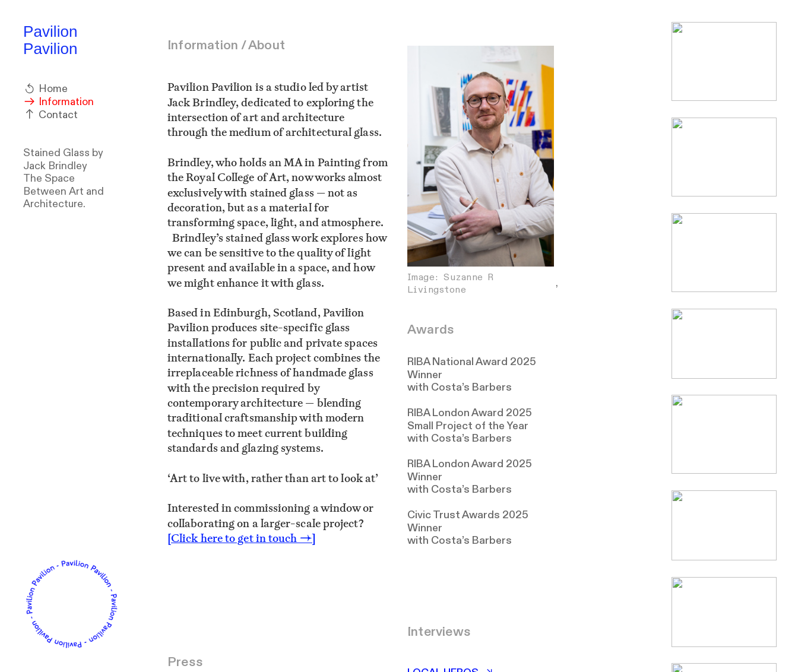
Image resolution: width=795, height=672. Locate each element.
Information (58, 102)
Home (45, 89)
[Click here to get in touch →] (242, 538)
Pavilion (50, 31)
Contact (50, 115)
